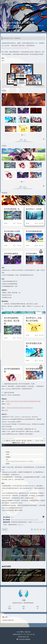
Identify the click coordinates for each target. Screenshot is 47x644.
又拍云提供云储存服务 (24, 639)
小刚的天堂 (20, 524)
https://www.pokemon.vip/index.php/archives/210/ (25, 519)
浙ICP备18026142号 (24, 637)
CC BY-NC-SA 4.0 (37, 522)
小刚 (12, 517)
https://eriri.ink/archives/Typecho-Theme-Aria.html (15, 48)
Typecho (5, 529)
